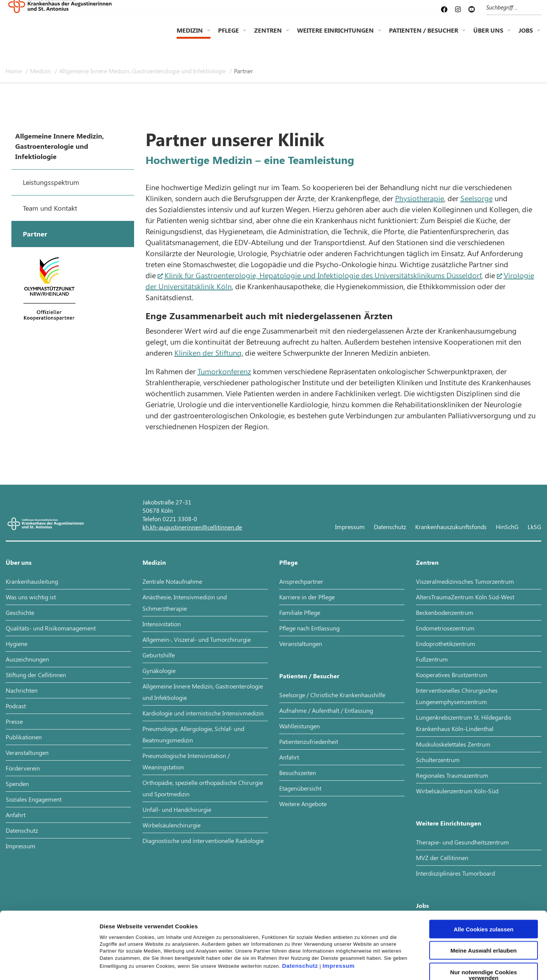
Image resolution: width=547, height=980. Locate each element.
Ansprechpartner (301, 581)
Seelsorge (477, 198)
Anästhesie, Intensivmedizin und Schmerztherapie (185, 603)
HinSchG (507, 527)
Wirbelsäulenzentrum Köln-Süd (457, 791)
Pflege (228, 36)
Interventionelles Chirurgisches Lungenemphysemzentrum (457, 696)
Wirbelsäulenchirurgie (172, 825)
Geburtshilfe (159, 655)
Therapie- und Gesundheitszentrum (462, 842)
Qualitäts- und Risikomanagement (51, 628)
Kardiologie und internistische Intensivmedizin (203, 713)
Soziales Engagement (34, 799)
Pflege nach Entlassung (309, 628)
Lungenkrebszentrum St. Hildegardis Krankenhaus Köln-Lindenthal (464, 723)
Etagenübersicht (300, 788)
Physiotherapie (420, 198)
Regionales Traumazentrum (452, 775)
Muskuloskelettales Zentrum (453, 744)
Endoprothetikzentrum (446, 644)
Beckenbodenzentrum (445, 612)
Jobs (526, 36)
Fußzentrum (432, 659)
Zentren (268, 36)
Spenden (17, 784)
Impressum (339, 913)
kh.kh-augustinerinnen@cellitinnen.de (192, 527)
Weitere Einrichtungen (335, 36)
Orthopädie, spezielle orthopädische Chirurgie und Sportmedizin (203, 788)
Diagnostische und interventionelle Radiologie (203, 841)
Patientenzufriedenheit (309, 741)
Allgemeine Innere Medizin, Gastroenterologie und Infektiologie (143, 71)
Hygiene (17, 644)
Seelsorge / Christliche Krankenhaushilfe (332, 695)
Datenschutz (300, 913)
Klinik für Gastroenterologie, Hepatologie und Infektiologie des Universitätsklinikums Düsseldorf (323, 275)
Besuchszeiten (298, 773)
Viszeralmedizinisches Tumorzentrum (465, 581)
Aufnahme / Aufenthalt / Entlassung (326, 710)
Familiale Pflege (300, 612)
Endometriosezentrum (445, 628)
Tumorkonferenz (224, 371)
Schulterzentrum (438, 760)
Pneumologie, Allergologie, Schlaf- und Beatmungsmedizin (193, 734)
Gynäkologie (159, 670)
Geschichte (20, 612)
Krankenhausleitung (32, 581)
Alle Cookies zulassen (484, 877)
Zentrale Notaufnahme (172, 581)
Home (14, 71)
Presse (14, 721)
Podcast (16, 706)
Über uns (488, 36)
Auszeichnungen (27, 659)
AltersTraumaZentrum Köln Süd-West (465, 597)
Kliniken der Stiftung (208, 352)
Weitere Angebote (303, 804)
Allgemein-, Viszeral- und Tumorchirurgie (197, 639)
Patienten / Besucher (424, 36)
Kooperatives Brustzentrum (452, 675)
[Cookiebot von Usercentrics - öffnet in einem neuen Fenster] (49, 965)
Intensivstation (162, 624)
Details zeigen (404, 965)
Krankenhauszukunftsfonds (451, 527)
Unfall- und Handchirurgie (177, 809)
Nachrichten (22, 690)
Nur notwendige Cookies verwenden (484, 922)
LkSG (534, 527)
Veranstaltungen (27, 752)
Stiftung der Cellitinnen (36, 675)
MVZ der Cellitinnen (442, 858)
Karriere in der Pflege (307, 597)
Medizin (190, 36)
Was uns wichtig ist (31, 597)
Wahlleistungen (300, 726)
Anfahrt (16, 815)
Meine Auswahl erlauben (484, 898)
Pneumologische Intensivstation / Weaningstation (186, 761)
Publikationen (24, 737)
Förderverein (23, 768)
